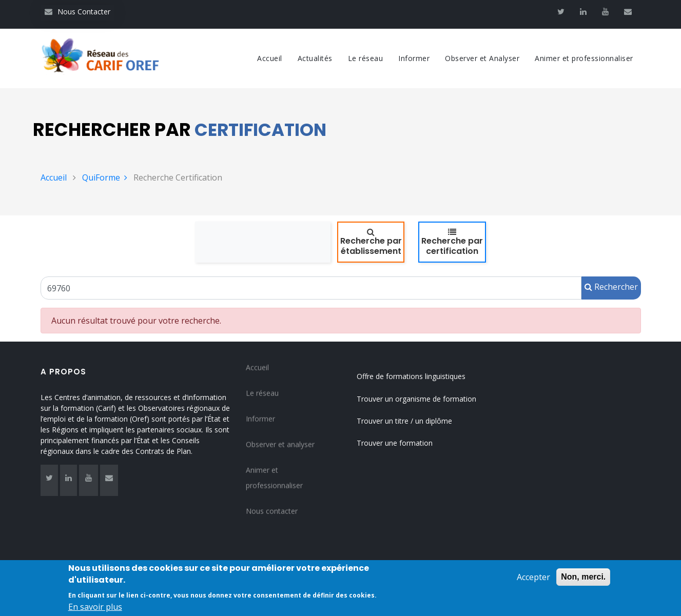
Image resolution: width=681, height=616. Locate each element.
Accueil (270, 58)
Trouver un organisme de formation (416, 399)
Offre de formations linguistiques (411, 376)
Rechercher (611, 287)
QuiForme (105, 177)
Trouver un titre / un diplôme (404, 421)
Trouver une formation (395, 443)
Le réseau (366, 58)
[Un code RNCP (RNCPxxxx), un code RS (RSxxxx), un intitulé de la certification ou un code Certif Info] (311, 288)
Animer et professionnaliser (584, 58)
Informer (414, 58)
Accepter (533, 582)
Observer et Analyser (482, 58)
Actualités (315, 58)
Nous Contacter (77, 12)
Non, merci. (583, 581)
